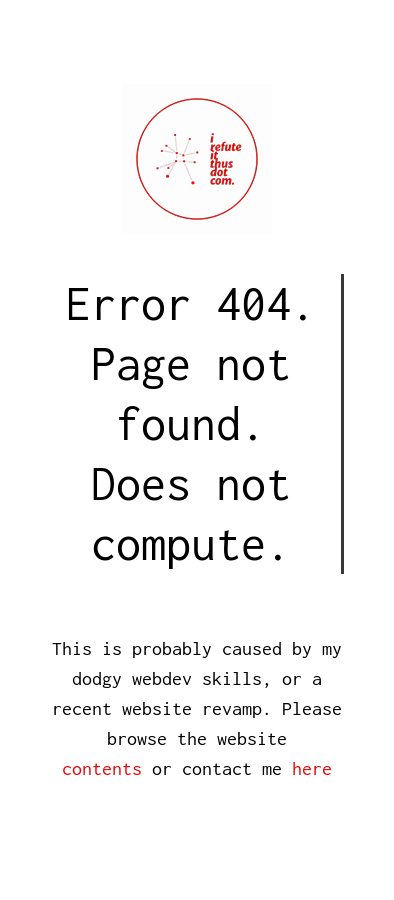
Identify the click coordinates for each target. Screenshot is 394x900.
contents (102, 768)
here (312, 768)
